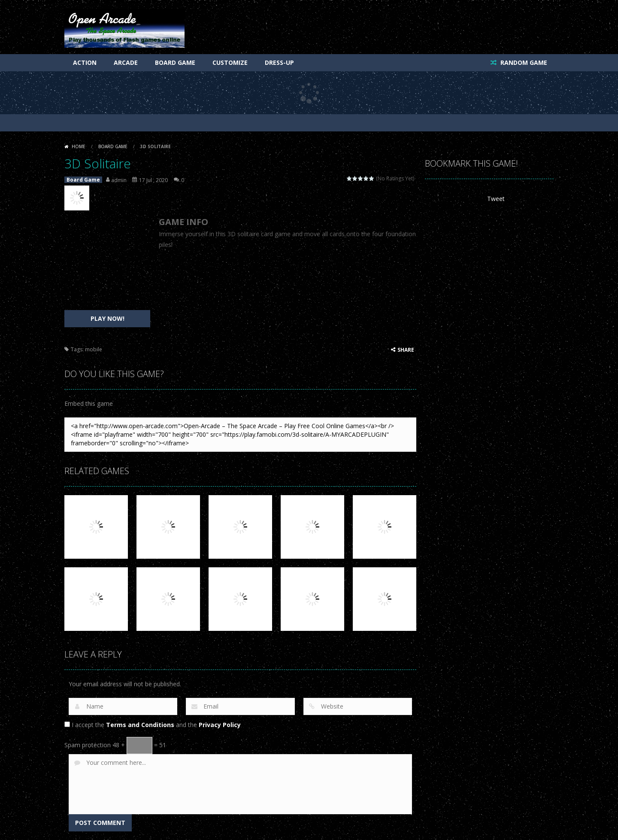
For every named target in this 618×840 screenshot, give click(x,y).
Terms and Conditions (140, 725)
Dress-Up (279, 62)
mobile (94, 349)
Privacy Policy (220, 725)
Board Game (175, 62)
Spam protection (88, 745)
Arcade (126, 62)
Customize (230, 62)
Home (79, 146)
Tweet (496, 199)
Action (85, 62)
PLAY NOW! (108, 318)
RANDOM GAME (523, 62)
